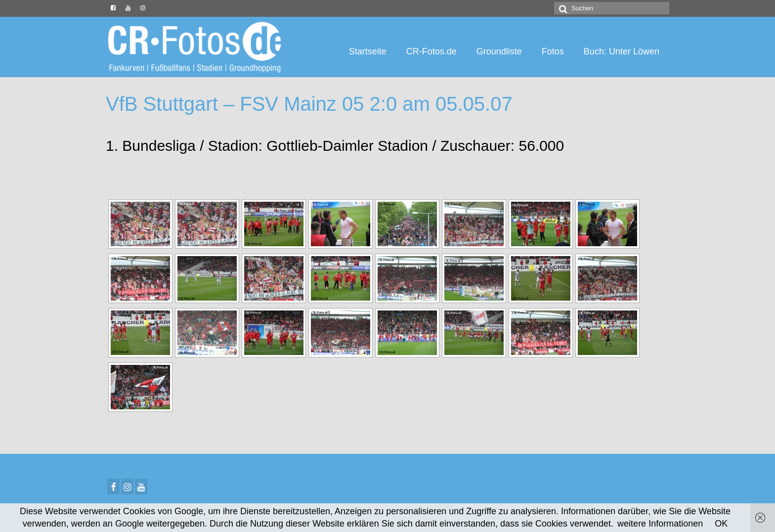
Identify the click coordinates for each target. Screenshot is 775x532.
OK (721, 524)
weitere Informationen (660, 524)
